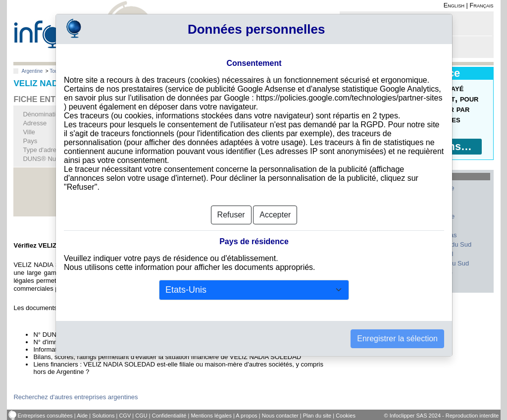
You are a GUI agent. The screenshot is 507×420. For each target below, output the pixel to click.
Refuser (231, 198)
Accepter (275, 198)
